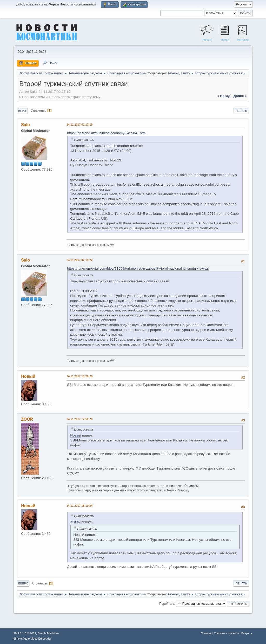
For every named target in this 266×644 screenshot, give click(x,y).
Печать (241, 111)
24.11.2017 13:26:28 (79, 376)
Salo (25, 125)
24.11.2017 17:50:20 (79, 419)
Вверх (23, 583)
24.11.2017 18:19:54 (79, 506)
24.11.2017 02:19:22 (79, 260)
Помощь (206, 633)
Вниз (22, 111)
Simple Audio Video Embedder (32, 639)
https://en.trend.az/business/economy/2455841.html (107, 133)
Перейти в (167, 604)
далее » (240, 96)
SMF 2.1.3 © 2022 (25, 633)
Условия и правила (226, 633)
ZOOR (27, 419)
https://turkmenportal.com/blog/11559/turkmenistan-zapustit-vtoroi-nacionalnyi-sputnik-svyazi (138, 268)
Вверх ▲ (247, 633)
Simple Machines (49, 633)
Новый (28, 376)
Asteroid (174, 73)
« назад (224, 96)
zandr (185, 73)
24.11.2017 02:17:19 (79, 125)
